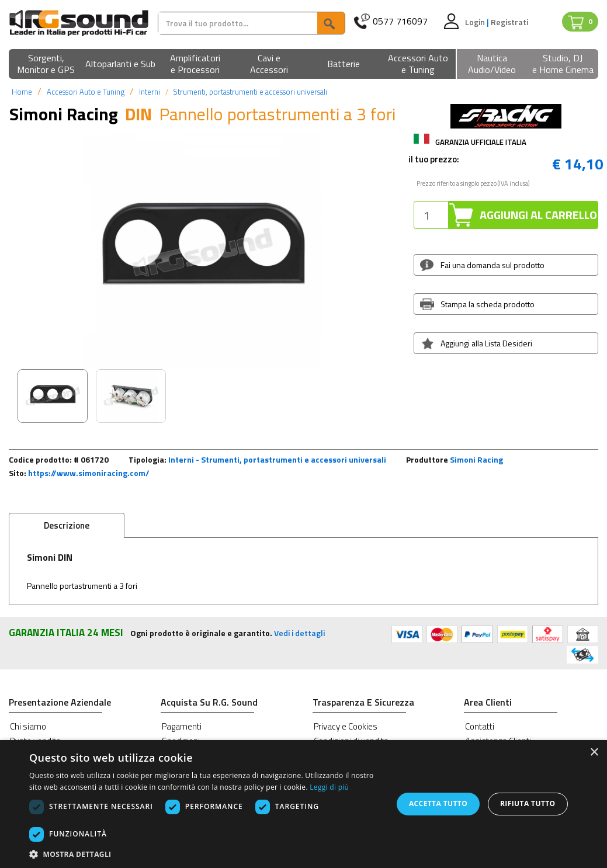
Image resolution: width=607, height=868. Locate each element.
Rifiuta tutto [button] (528, 803)
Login (476, 22)
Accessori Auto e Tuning (86, 92)
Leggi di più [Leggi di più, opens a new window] (329, 787)
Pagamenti (182, 726)
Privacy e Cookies (346, 726)
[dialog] (303, 804)
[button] (46, 65)
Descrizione (67, 525)
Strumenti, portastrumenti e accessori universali (250, 92)
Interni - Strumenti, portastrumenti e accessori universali (277, 459)
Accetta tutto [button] (438, 803)
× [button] (594, 753)
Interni (150, 92)
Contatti (480, 726)
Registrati (509, 22)
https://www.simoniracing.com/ (89, 473)
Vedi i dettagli (299, 633)
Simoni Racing (476, 459)
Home (22, 92)
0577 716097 (400, 21)
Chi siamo (28, 726)
